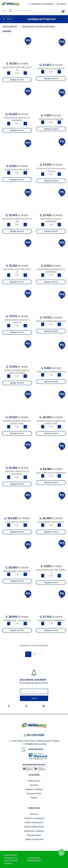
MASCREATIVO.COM (34, 861)
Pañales (34, 798)
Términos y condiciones (34, 818)
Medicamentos (34, 781)
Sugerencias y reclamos (34, 831)
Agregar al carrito (17, 80)
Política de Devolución (34, 823)
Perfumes (34, 785)
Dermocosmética (34, 794)
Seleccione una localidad (41, 4)
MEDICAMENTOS (10, 27)
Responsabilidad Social (34, 827)
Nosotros (34, 814)
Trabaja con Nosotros (34, 839)
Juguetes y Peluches (34, 789)
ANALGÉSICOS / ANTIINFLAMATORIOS (38, 27)
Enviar (34, 698)
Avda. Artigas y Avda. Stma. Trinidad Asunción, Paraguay (34, 741)
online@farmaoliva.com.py (34, 744)
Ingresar (61, 4)
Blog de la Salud (34, 835)
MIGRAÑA (7, 31)
